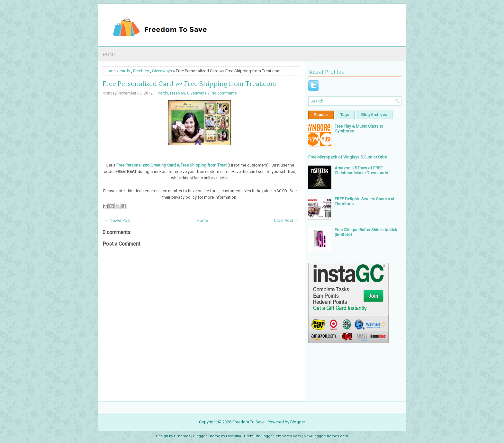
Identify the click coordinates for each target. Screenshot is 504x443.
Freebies (141, 71)
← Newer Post (118, 220)
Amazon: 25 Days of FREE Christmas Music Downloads (361, 170)
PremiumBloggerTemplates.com (272, 436)
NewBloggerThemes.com (326, 436)
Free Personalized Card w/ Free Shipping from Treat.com (189, 84)
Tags (345, 115)
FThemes (182, 436)
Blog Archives (374, 115)
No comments (224, 93)
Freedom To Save (248, 422)
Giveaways (162, 71)
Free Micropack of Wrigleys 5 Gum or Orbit (348, 157)
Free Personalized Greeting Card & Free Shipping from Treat (171, 165)
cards (125, 71)
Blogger (298, 422)
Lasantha (234, 436)
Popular (321, 115)
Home (109, 54)
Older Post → (286, 220)
